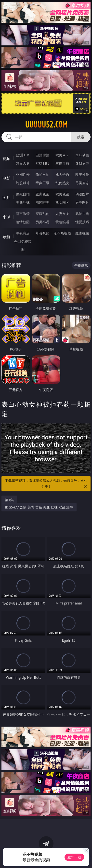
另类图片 (82, 202)
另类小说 (42, 222)
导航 (6, 237)
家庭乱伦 (42, 214)
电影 (6, 178)
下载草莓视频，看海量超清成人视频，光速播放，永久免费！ (47, 484)
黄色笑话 (62, 222)
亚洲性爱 (23, 175)
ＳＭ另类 (82, 163)
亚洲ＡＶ (23, 155)
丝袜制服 (42, 163)
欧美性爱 (82, 175)
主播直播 (62, 163)
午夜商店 (23, 233)
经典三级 (42, 183)
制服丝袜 (23, 183)
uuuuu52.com (46, 125)
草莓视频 (42, 233)
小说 (6, 217)
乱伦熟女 (62, 183)
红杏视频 (82, 233)
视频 (6, 159)
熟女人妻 (23, 163)
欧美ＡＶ (62, 155)
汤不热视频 (62, 233)
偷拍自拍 (42, 175)
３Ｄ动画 (82, 155)
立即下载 (74, 857)
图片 (6, 198)
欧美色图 (62, 194)
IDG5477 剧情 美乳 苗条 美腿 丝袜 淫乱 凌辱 (39, 507)
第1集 (9, 500)
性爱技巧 (82, 222)
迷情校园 (23, 222)
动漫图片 (82, 194)
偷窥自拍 (23, 194)
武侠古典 (82, 214)
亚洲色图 (42, 194)
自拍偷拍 (42, 155)
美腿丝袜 (23, 202)
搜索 (81, 137)
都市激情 (23, 214)
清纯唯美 (42, 202)
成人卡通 (62, 175)
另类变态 (82, 183)
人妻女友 (62, 214)
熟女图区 (62, 202)
